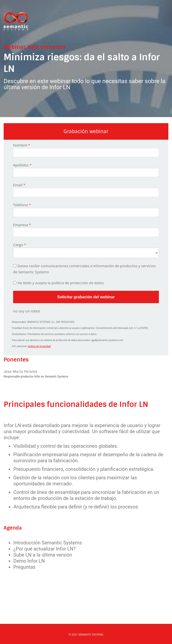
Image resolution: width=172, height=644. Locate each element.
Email (18, 185)
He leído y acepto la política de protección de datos (61, 283)
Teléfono (21, 205)
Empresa (21, 225)
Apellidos (21, 165)
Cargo (18, 245)
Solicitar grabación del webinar (86, 297)
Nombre (20, 145)
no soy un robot (27, 311)
